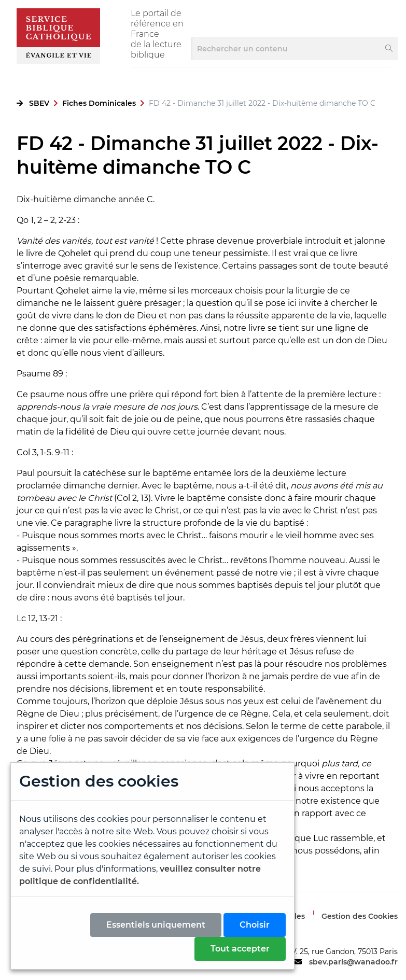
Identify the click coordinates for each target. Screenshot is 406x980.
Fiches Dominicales (99, 103)
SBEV (39, 103)
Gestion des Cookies (360, 916)
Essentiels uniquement (156, 925)
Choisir (255, 925)
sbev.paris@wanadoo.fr (353, 962)
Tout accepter (240, 949)
